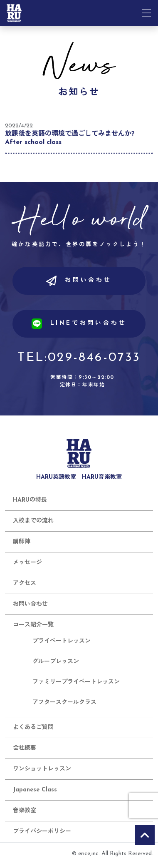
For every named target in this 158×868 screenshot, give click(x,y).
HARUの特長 (30, 500)
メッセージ (27, 563)
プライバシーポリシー (42, 832)
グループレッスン (56, 662)
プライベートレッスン (62, 641)
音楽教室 (25, 811)
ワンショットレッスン (42, 769)
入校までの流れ (33, 521)
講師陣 (22, 542)
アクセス (25, 583)
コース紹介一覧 (33, 625)
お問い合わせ (79, 281)
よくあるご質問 (33, 727)
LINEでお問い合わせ (79, 324)
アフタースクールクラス (64, 703)
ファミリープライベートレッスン (76, 682)
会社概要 (25, 748)
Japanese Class (35, 790)
